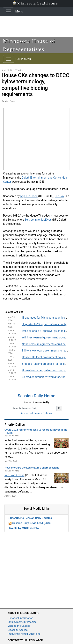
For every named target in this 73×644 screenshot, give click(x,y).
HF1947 (59, 196)
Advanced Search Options (36, 413)
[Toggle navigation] (8, 11)
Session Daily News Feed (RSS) (31, 523)
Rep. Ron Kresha (14, 475)
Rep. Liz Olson (29, 196)
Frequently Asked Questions (24, 634)
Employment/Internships (22, 622)
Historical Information (20, 618)
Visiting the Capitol (19, 626)
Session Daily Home (36, 396)
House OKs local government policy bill (46, 357)
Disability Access (18, 630)
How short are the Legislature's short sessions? (33, 468)
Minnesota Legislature (35, 3)
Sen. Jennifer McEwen (38, 220)
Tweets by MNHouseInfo (24, 528)
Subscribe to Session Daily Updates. (31, 518)
